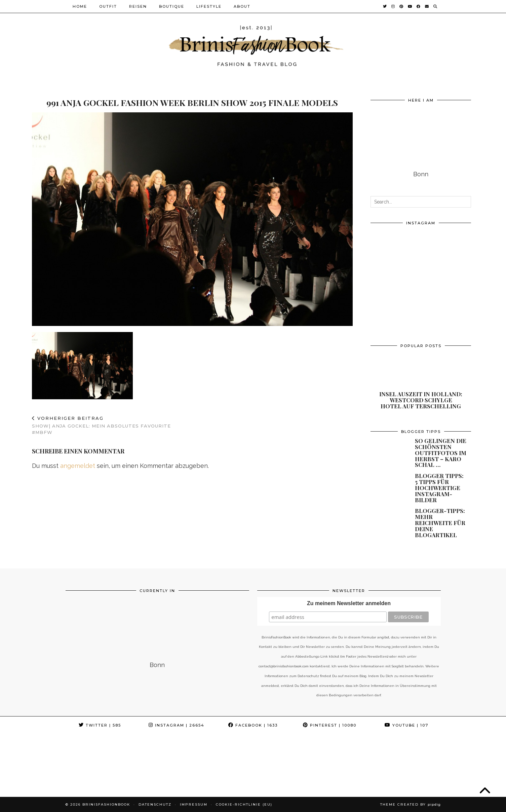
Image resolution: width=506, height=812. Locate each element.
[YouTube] (410, 6)
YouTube (406, 725)
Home (80, 6)
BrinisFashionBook (106, 804)
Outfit (108, 6)
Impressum (194, 804)
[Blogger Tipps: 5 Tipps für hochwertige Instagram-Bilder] (389, 483)
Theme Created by (411, 804)
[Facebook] (419, 6)
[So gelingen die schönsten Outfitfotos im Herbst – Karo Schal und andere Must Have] (389, 448)
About (242, 6)
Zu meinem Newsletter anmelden (349, 603)
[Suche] (436, 6)
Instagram (177, 725)
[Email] (427, 6)
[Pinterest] (402, 6)
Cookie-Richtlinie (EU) (244, 804)
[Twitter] (385, 6)
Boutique (172, 6)
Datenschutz (155, 804)
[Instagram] (393, 6)
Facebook (253, 725)
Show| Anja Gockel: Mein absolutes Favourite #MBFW (112, 425)
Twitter (100, 725)
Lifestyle (209, 6)
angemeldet (78, 466)
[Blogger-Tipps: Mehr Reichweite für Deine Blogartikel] (389, 518)
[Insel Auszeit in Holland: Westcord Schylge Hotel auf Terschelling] (421, 382)
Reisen (138, 6)
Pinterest (330, 725)
